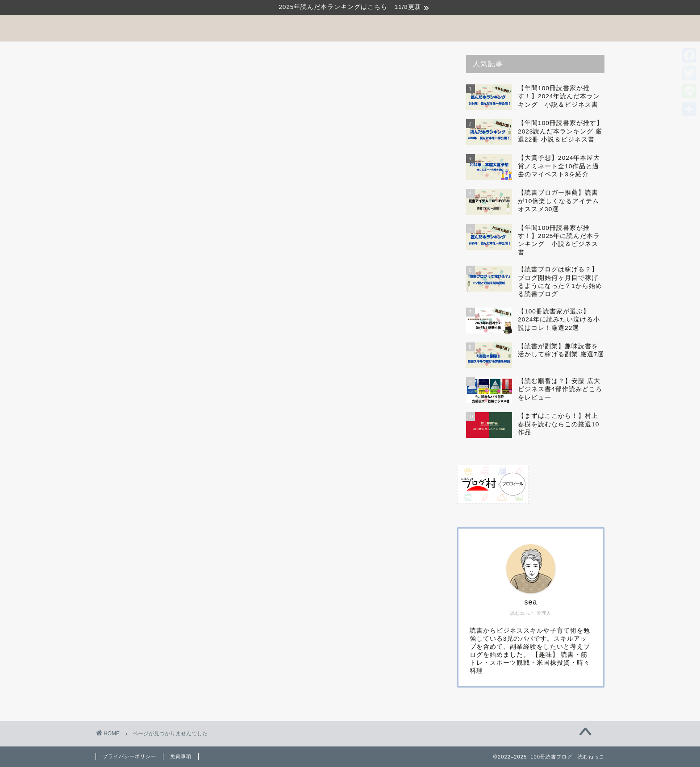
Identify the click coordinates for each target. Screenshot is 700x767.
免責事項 (181, 756)
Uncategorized (157, 492)
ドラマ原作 (150, 502)
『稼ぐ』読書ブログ (165, 446)
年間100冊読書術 (161, 526)
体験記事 (146, 515)
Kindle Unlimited (161, 481)
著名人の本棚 (154, 538)
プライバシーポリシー (129, 756)
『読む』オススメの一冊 (173, 469)
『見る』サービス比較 (169, 458)
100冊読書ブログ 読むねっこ (350, 27)
